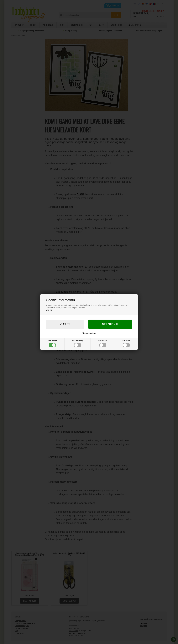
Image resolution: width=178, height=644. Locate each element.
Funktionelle (103, 344)
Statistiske (126, 344)
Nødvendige (52, 344)
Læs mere (50, 310)
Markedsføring (78, 344)
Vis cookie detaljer (89, 333)
